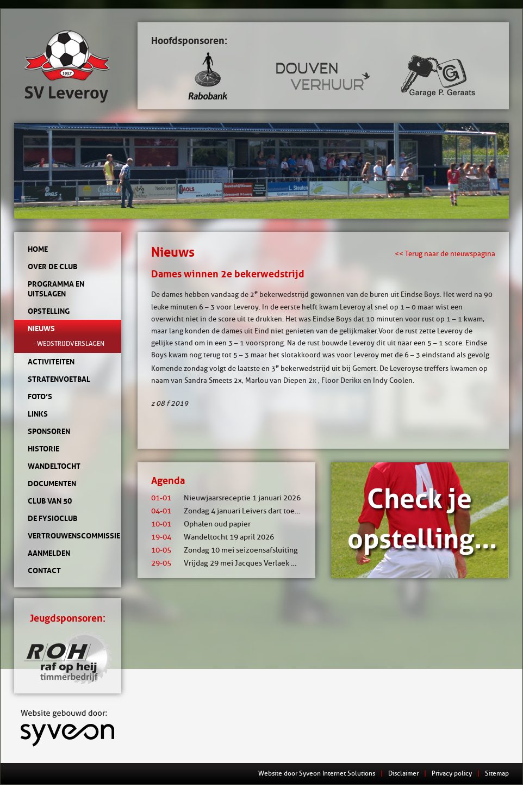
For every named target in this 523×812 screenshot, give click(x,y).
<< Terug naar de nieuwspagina (445, 253)
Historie (43, 449)
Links (38, 414)
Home (38, 249)
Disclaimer (403, 773)
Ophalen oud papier (201, 524)
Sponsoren (49, 431)
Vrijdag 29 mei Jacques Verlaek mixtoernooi (242, 563)
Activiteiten (51, 362)
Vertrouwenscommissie (68, 536)
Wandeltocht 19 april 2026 (213, 537)
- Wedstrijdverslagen (69, 343)
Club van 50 (50, 501)
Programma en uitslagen (56, 289)
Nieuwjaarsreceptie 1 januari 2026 (226, 498)
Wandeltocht (54, 466)
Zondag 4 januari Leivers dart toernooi (232, 511)
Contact (44, 571)
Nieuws (41, 328)
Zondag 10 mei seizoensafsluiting (225, 550)
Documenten (52, 484)
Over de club (52, 266)
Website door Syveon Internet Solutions (317, 773)
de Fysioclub (52, 518)
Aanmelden (49, 553)
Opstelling (49, 311)
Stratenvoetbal (59, 379)
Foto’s (40, 396)
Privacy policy (452, 773)
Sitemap (497, 773)
